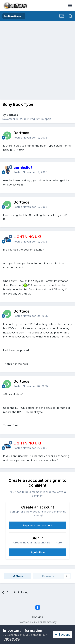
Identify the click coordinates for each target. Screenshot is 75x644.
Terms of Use (11, 639)
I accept (62, 634)
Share (18, 576)
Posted (30, 138)
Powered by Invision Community (38, 622)
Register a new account (37, 525)
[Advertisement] (37, 61)
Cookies (37, 617)
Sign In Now (38, 552)
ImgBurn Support (41, 119)
